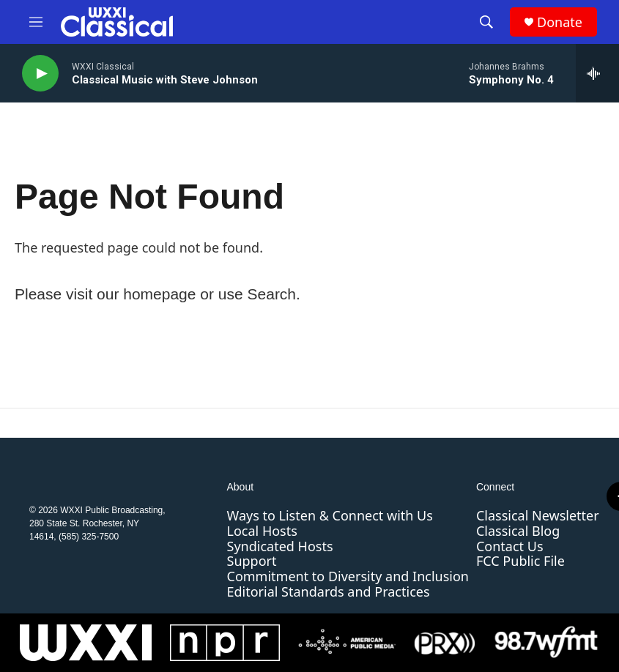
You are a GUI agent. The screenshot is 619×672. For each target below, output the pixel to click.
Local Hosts (262, 531)
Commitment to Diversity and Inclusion (348, 576)
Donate (560, 22)
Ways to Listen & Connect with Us (330, 515)
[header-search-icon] (486, 22)
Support (252, 561)
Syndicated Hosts (280, 546)
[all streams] (597, 73)
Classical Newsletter (538, 515)
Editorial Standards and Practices (329, 591)
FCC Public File (520, 561)
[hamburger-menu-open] (36, 22)
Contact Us (510, 546)
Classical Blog (518, 531)
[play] (40, 74)
